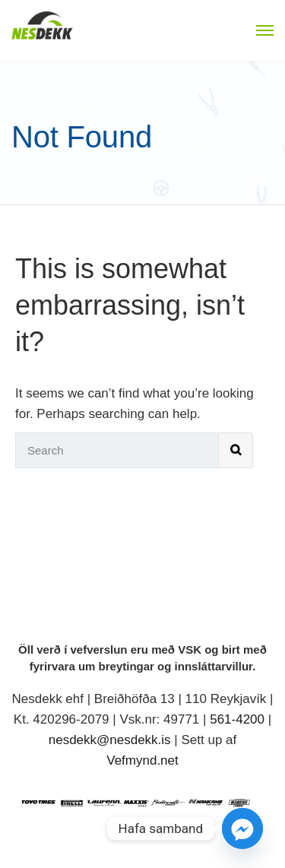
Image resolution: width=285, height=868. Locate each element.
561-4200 (237, 719)
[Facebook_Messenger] (242, 828)
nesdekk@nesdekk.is (110, 740)
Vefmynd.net (142, 760)
